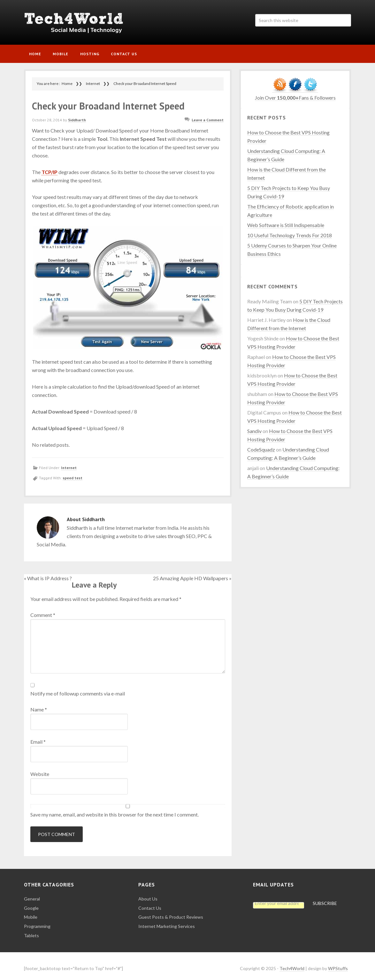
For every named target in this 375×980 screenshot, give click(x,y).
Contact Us (150, 903)
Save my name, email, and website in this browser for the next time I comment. (115, 809)
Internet (69, 463)
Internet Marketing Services (167, 921)
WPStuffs (338, 963)
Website (40, 769)
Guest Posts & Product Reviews (171, 912)
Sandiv (254, 426)
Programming (37, 921)
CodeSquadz (261, 445)
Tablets (31, 931)
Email (38, 737)
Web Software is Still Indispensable (286, 220)
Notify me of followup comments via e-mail (78, 688)
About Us (148, 894)
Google (31, 903)
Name (39, 704)
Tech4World (78, 22)
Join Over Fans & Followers (295, 93)
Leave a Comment (208, 115)
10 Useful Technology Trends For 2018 (290, 230)
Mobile (31, 912)
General (32, 894)
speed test (73, 473)
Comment (43, 610)
